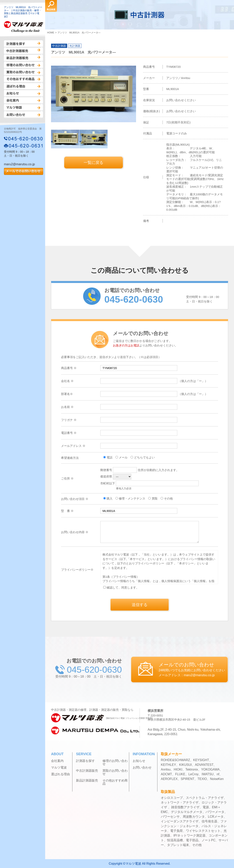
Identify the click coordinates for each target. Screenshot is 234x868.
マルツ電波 (59, 768)
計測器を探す (23, 44)
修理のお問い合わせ (23, 65)
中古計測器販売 (23, 51)
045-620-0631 (24, 146)
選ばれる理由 (23, 86)
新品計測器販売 (23, 58)
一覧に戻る (93, 163)
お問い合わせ (23, 115)
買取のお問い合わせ (23, 72)
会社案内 (23, 100)
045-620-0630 (24, 139)
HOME (51, 33)
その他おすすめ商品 (23, 79)
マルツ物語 (23, 107)
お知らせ (23, 93)
